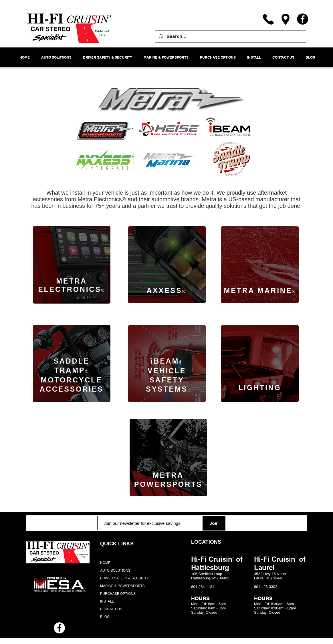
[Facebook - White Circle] (59, 628)
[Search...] (230, 36)
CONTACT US (111, 609)
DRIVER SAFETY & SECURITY (124, 578)
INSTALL (107, 601)
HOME (105, 563)
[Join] (214, 523)
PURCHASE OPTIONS (118, 594)
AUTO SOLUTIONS (115, 571)
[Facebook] (303, 19)
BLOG (105, 617)
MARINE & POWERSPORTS (122, 586)
